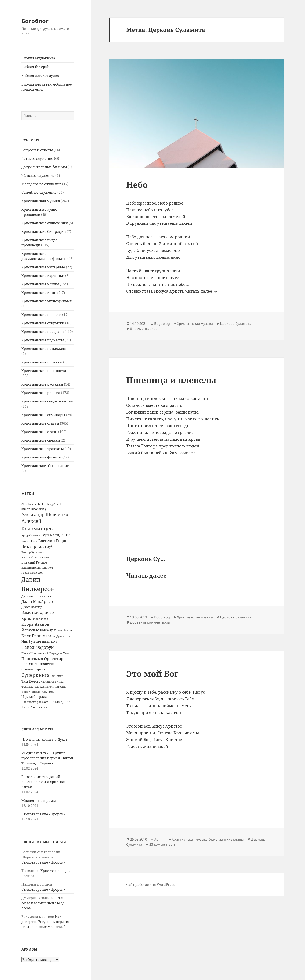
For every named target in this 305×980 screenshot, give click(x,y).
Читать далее (202, 291)
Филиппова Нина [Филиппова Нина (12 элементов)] (52, 682)
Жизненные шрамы (39, 801)
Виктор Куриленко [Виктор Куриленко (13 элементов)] (33, 552)
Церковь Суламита (236, 324)
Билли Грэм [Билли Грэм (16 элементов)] (29, 541)
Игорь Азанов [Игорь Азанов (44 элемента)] (35, 624)
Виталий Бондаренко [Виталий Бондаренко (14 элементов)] (36, 557)
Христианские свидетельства (47, 401)
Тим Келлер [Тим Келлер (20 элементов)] (31, 681)
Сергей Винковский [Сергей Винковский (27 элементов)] (38, 664)
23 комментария (163, 844)
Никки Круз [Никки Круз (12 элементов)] (49, 642)
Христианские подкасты (43, 340)
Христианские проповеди (44, 371)
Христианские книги (40, 293)
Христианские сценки (41, 440)
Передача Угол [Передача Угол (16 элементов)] (60, 653)
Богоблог (35, 21)
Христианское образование (45, 466)
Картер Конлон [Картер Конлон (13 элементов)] (64, 630)
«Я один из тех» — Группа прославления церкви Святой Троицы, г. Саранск (47, 758)
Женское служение (38, 175)
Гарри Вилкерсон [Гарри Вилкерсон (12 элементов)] (32, 573)
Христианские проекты (42, 362)
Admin (159, 839)
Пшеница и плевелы (171, 380)
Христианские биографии (44, 231)
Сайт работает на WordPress (150, 885)
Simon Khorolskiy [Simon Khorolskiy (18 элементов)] (34, 509)
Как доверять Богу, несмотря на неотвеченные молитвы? (45, 922)
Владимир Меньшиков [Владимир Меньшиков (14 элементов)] (37, 568)
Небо (137, 184)
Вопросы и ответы (37, 150)
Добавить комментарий (150, 622)
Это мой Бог (152, 674)
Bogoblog (162, 324)
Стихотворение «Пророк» (43, 814)
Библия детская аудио (40, 76)
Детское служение (37, 158)
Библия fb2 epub (35, 67)
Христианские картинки (43, 276)
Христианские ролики (41, 393)
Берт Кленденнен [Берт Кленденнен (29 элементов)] (57, 535)
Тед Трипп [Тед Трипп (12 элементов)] (57, 676)
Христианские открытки (43, 323)
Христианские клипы (40, 284)
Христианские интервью (43, 267)
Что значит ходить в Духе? (44, 739)
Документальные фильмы (44, 167)
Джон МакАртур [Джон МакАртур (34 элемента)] (37, 601)
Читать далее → (150, 575)
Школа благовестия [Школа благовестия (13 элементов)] (34, 707)
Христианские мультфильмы (47, 301)
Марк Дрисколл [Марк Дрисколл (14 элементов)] (59, 636)
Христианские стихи (39, 432)
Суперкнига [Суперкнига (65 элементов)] (35, 675)
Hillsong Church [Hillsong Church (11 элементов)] (53, 504)
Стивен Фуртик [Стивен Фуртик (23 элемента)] (33, 669)
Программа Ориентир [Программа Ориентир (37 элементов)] (42, 658)
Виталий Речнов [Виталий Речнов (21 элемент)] (35, 562)
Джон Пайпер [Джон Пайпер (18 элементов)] (32, 607)
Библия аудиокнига (38, 58)
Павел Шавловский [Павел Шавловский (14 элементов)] (35, 653)
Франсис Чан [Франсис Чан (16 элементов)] (30, 687)
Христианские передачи (43, 332)
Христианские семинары (43, 415)
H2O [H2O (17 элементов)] (40, 504)
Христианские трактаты (43, 449)
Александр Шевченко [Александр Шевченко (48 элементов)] (45, 514)
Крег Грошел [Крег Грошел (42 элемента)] (34, 636)
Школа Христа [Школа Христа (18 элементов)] (60, 702)
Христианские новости (41, 315)
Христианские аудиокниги (45, 223)
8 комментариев (144, 329)
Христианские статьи (40, 423)
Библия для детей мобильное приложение (47, 87)
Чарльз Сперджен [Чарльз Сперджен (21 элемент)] (35, 697)
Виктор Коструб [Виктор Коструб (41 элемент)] (37, 546)
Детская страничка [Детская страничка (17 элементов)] (36, 596)
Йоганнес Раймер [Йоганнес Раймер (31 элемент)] (37, 630)
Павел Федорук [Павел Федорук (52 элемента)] (37, 647)
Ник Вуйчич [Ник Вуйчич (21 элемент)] (31, 641)
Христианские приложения (45, 349)
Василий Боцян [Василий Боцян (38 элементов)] (53, 540)
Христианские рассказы (42, 384)
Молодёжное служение (41, 184)
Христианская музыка (41, 201)
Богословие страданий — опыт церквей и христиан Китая (44, 782)
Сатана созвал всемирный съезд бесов (44, 903)
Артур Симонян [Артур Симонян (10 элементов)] (31, 535)
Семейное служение (39, 192)
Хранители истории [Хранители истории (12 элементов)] (53, 687)
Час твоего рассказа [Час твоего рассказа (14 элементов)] (35, 702)
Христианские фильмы (42, 457)
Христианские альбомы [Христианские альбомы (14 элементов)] (38, 692)
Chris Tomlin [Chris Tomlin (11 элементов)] (29, 504)
